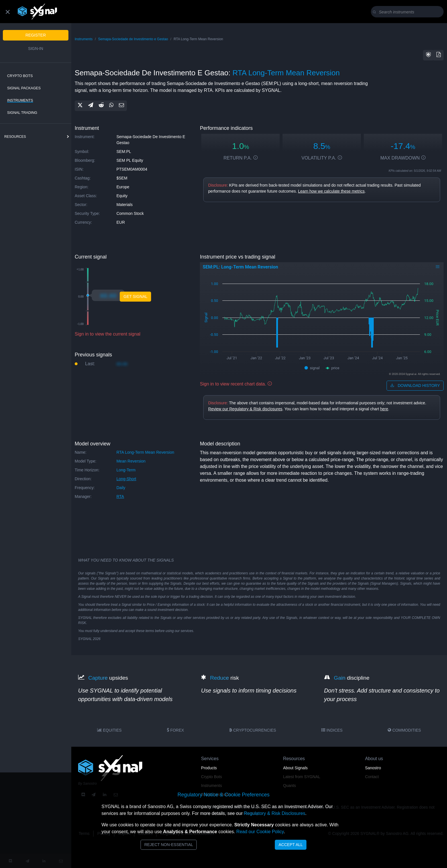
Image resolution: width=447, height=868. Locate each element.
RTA (120, 496)
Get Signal (135, 296)
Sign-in (36, 49)
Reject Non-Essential (169, 845)
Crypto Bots (20, 76)
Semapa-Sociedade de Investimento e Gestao (133, 39)
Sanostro (373, 768)
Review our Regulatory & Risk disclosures (245, 409)
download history (415, 385)
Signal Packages (24, 88)
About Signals (295, 768)
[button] (428, 55)
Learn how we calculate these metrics (331, 191)
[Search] (408, 12)
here (384, 409)
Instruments (20, 100)
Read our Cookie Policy (260, 832)
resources (15, 137)
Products (209, 768)
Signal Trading (22, 113)
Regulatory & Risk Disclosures (274, 813)
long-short (126, 479)
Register (36, 35)
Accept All (291, 845)
